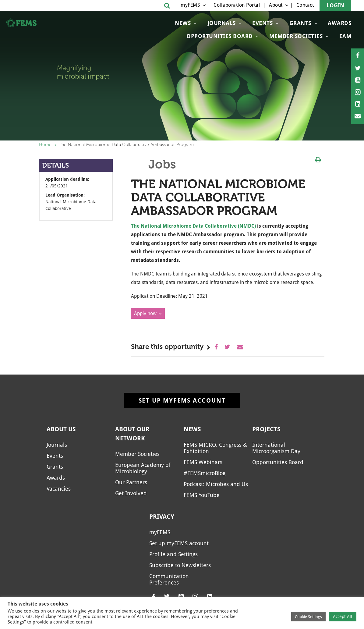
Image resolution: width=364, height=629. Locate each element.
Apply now (145, 313)
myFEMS (190, 5)
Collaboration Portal (237, 5)
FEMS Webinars (203, 462)
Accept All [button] (343, 617)
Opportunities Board (220, 36)
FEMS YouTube (202, 495)
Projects (266, 429)
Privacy (162, 517)
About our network (132, 434)
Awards (339, 23)
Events (262, 23)
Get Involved (131, 493)
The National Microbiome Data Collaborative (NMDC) (193, 226)
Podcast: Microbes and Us (216, 484)
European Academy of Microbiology (143, 468)
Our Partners (131, 482)
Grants (300, 23)
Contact (305, 5)
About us (61, 429)
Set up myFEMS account (182, 400)
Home (45, 145)
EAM (345, 36)
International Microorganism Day (276, 448)
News (183, 23)
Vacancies (59, 489)
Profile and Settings (173, 554)
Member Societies (296, 36)
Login (335, 5)
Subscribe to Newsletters (180, 565)
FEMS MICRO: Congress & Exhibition (215, 448)
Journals (222, 23)
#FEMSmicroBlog (205, 473)
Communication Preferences (169, 579)
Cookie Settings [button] (308, 617)
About (276, 5)
